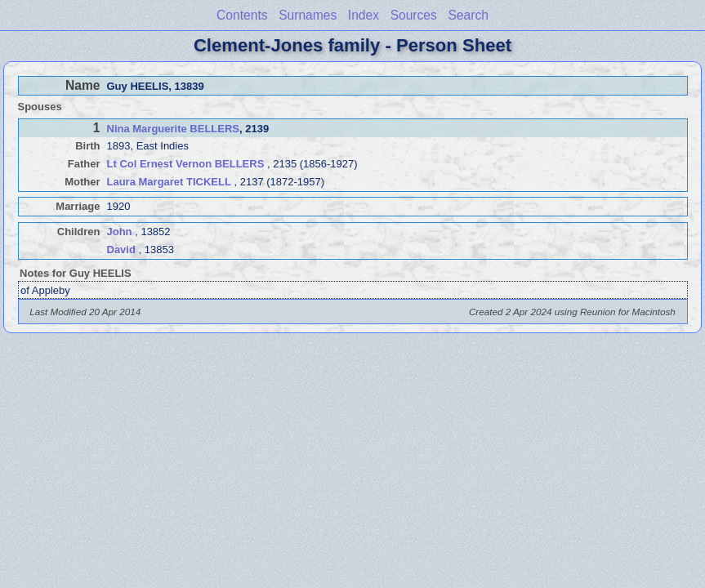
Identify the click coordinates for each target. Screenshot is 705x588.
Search (468, 15)
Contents (242, 15)
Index (364, 15)
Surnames (308, 15)
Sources (414, 15)
